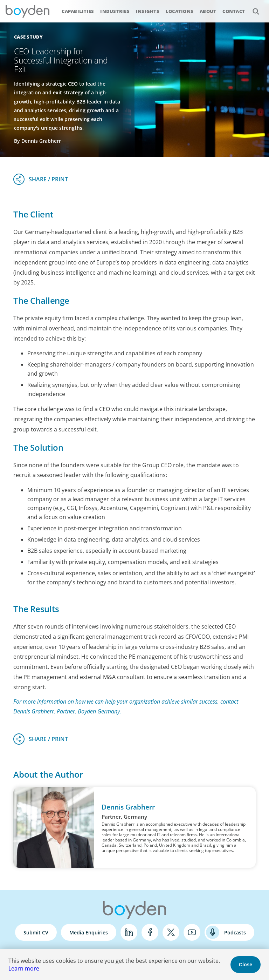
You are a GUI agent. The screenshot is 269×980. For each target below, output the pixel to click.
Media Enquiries (89, 932)
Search (252, 8)
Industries (115, 11)
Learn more (24, 968)
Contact (234, 11)
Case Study (29, 37)
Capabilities (78, 11)
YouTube (192, 932)
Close (246, 965)
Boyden (27, 11)
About (208, 11)
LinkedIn (129, 932)
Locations (180, 11)
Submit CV (36, 932)
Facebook (150, 932)
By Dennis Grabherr (37, 141)
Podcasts (235, 932)
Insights (148, 11)
